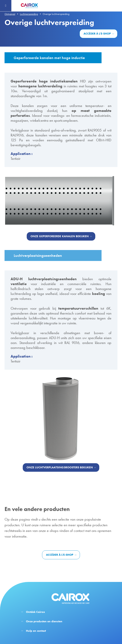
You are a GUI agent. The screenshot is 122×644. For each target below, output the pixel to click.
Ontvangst (10, 14)
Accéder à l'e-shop (97, 34)
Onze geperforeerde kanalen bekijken (60, 236)
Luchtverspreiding (29, 14)
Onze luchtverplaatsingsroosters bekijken (60, 467)
